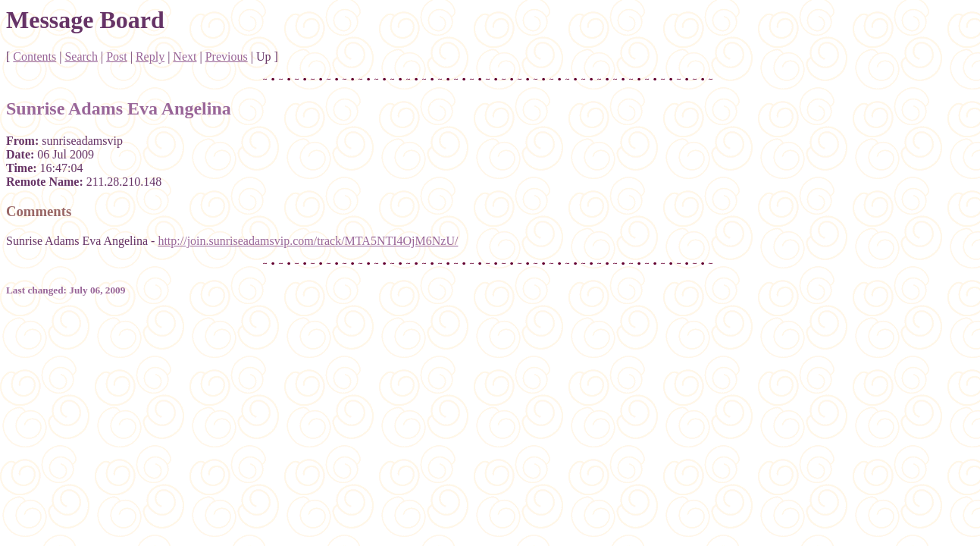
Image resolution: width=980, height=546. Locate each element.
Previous (227, 56)
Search (81, 56)
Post (117, 56)
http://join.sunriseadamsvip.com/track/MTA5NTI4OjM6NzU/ (308, 241)
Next (185, 56)
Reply (150, 56)
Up (264, 56)
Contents (34, 56)
